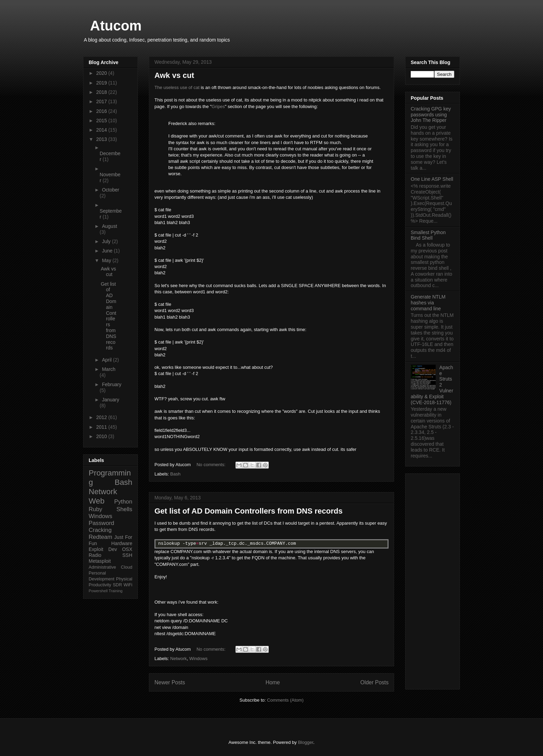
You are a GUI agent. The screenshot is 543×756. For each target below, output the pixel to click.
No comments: (211, 465)
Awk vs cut (174, 75)
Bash (176, 474)
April (107, 360)
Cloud (127, 567)
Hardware (122, 543)
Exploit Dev (103, 549)
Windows (198, 659)
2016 (102, 111)
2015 (102, 121)
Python (123, 502)
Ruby (95, 509)
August (109, 226)
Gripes (218, 106)
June (108, 251)
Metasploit (100, 561)
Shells (124, 509)
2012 (102, 417)
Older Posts (375, 682)
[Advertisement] (433, 580)
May (107, 260)
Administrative (102, 567)
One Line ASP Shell (432, 179)
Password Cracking (101, 527)
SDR (118, 585)
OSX (127, 549)
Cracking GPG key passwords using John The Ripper (431, 115)
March (109, 369)
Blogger (305, 742)
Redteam (100, 537)
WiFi (128, 585)
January (110, 400)
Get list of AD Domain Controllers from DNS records (248, 511)
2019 (102, 83)
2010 (102, 436)
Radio (95, 555)
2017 (102, 101)
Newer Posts (170, 682)
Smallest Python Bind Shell (428, 235)
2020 (102, 73)
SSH (127, 555)
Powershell (98, 591)
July (107, 241)
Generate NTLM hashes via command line (428, 303)
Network (179, 659)
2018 (102, 92)
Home (273, 682)
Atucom (116, 26)
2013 (102, 139)
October (110, 190)
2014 (102, 130)
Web (97, 501)
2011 (102, 427)
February (112, 384)
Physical (124, 579)
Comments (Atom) (285, 700)
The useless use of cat (177, 87)
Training (116, 591)
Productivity (100, 585)
